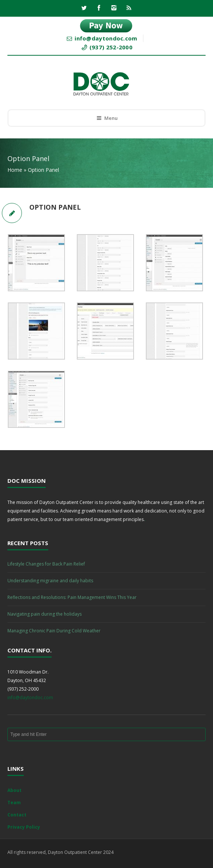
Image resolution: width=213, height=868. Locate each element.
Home (15, 170)
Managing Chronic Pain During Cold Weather (54, 631)
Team (14, 803)
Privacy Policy (24, 827)
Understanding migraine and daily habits (50, 581)
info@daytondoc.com (30, 697)
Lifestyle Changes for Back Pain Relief (46, 564)
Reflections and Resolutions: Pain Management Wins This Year (72, 597)
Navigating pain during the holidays (45, 614)
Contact (17, 815)
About (14, 790)
